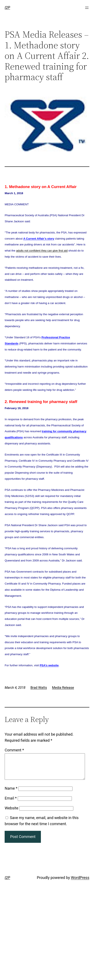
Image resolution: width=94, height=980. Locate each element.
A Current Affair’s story (39, 239)
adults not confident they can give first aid (42, 251)
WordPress (80, 883)
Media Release (63, 688)
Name (11, 793)
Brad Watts (39, 688)
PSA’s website (49, 665)
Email (11, 803)
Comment (14, 750)
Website (11, 813)
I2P (7, 7)
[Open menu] (87, 8)
